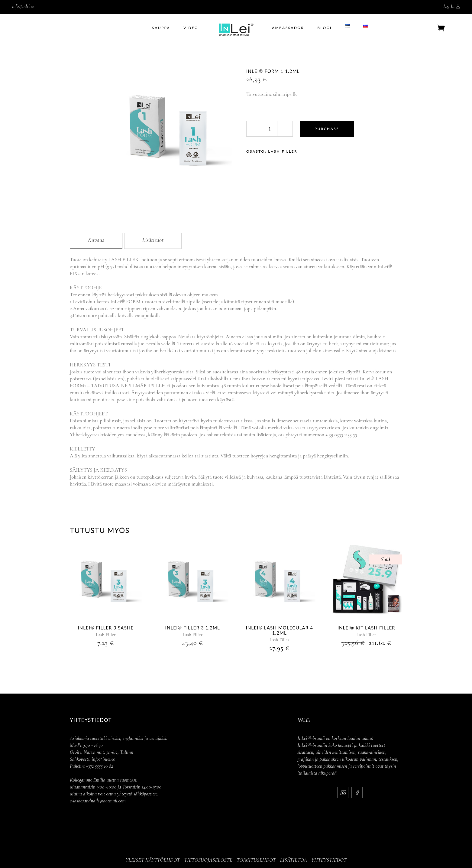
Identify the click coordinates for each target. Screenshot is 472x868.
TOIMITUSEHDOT (256, 860)
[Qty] (270, 129)
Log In (449, 6)
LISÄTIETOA (293, 860)
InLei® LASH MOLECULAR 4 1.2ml (279, 630)
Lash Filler (283, 151)
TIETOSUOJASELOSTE (208, 860)
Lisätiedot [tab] (153, 240)
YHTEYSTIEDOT (329, 860)
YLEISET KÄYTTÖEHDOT (153, 860)
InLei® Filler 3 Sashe (106, 628)
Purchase (327, 129)
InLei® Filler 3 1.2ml (193, 628)
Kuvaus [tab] (96, 240)
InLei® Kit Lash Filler (366, 628)
